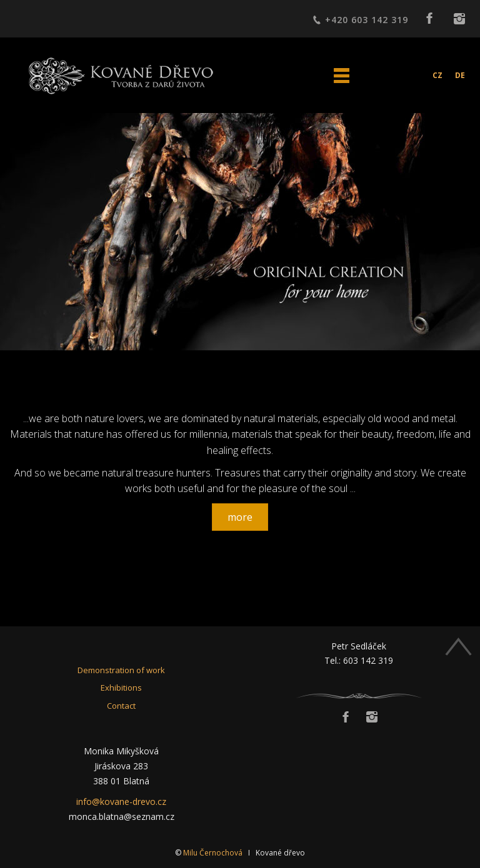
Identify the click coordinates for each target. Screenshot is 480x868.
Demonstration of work (121, 670)
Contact (121, 706)
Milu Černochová (213, 853)
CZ (437, 75)
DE (460, 75)
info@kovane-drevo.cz (121, 801)
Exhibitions (121, 688)
